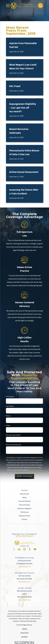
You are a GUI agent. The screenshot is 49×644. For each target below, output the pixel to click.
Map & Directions (24, 567)
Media (24, 498)
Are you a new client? (13, 435)
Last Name (10, 406)
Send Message (24, 476)
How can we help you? (14, 445)
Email (8, 425)
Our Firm (24, 490)
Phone (8, 416)
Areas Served (24, 494)
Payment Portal (24, 516)
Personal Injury (24, 505)
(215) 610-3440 (24, 536)
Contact (24, 519)
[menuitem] (25, 629)
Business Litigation (24, 508)
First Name (10, 397)
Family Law (24, 512)
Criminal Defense (24, 501)
